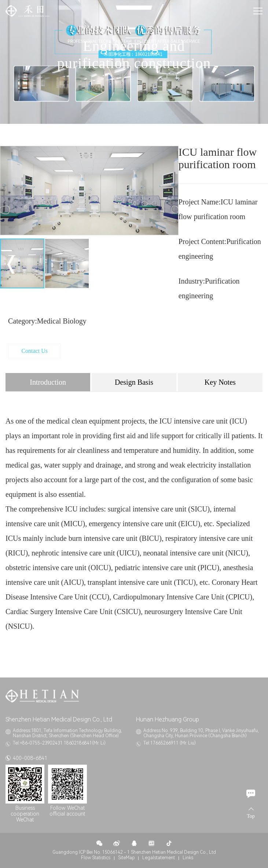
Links (188, 858)
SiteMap (126, 858)
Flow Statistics (96, 858)
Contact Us (34, 351)
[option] (89, 191)
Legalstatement (159, 858)
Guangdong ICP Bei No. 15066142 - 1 (91, 852)
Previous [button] (11, 265)
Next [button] (168, 265)
